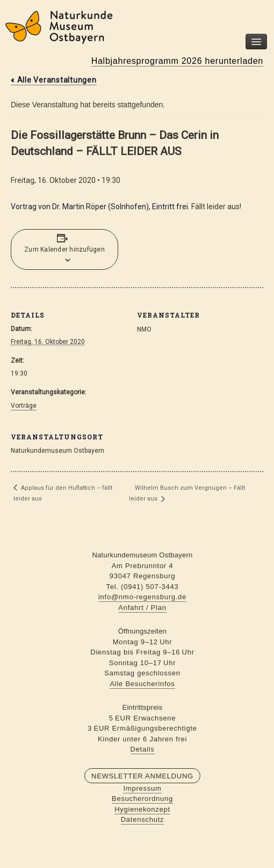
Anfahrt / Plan (142, 608)
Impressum (142, 788)
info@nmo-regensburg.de (142, 597)
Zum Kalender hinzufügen (64, 249)
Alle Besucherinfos (142, 684)
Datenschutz (143, 819)
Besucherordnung (142, 799)
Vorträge (24, 406)
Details (143, 749)
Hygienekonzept (142, 809)
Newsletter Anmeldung (142, 776)
